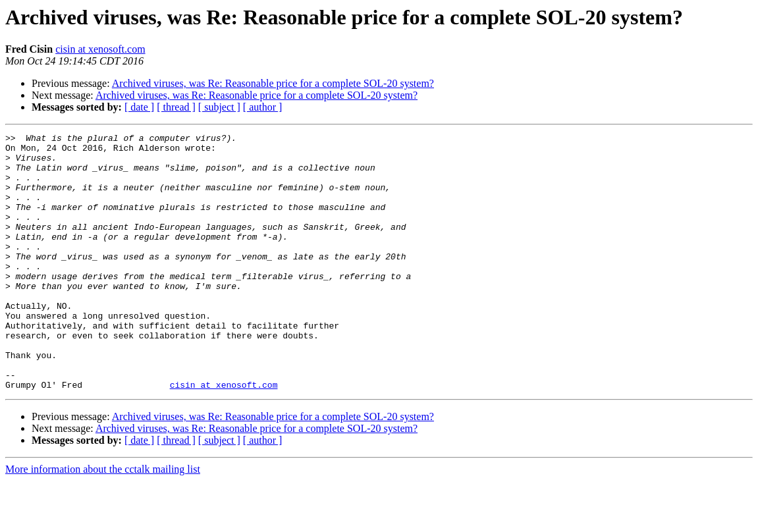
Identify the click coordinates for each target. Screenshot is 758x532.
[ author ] (263, 107)
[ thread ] (176, 107)
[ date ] (139, 107)
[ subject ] (219, 107)
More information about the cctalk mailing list (103, 520)
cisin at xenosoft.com (100, 49)
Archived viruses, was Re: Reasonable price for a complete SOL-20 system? (273, 83)
